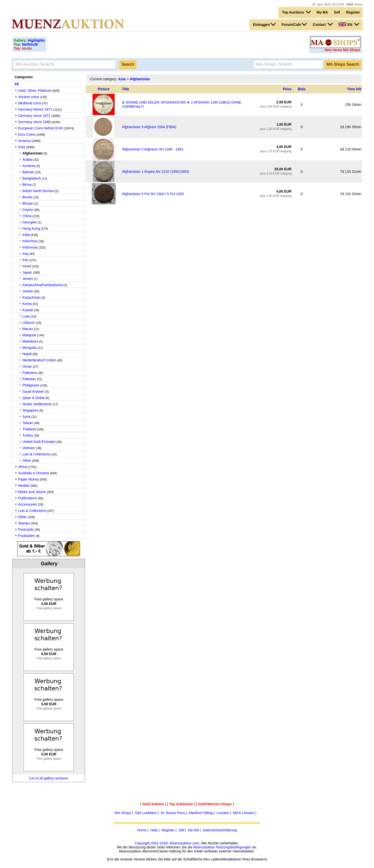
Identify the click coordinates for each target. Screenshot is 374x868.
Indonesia (30, 247)
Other (27, 460)
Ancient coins (28, 97)
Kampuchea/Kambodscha (42, 285)
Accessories (27, 504)
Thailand (29, 429)
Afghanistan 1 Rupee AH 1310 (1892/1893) (156, 172)
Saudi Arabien (33, 391)
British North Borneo (39, 191)
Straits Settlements (37, 404)
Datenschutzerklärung (220, 830)
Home (142, 830)
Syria (26, 417)
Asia (21, 147)
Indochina (30, 241)
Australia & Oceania (34, 473)
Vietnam (29, 448)
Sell (337, 12)
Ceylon (28, 210)
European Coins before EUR (40, 128)
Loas (26, 316)
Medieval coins (30, 103)
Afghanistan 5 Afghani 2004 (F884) (149, 127)
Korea (27, 304)
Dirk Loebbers (146, 813)
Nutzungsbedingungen (234, 847)
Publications (28, 498)
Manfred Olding (201, 813)
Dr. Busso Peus (173, 813)
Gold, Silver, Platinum (35, 91)
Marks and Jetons (32, 492)
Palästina (30, 373)
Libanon (29, 323)
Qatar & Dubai (33, 398)
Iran (25, 260)
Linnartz (223, 813)
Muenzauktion (204, 847)
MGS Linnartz (244, 813)
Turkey (28, 435)
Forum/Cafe (294, 24)
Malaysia (29, 335)
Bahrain (28, 172)
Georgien (30, 222)
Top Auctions (296, 12)
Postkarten (26, 536)
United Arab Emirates (39, 442)
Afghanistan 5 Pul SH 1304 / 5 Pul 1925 (153, 194)
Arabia (27, 160)
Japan (27, 272)
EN (349, 24)
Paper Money (28, 479)
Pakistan (29, 379)
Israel (27, 266)
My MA (322, 12)
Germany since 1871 (34, 116)
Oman (27, 366)
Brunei (27, 197)
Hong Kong (31, 228)
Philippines (31, 385)
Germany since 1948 (34, 122)
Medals (24, 486)
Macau (28, 329)
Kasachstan (31, 297)
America (24, 141)
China (27, 216)
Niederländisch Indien (39, 360)
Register (353, 12)
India (26, 235)
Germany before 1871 (35, 109)
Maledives (30, 341)
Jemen (28, 279)
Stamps (24, 523)
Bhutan (28, 203)
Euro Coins (27, 134)
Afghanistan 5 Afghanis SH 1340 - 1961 (153, 149)
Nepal (27, 354)
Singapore (30, 410)
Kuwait (28, 310)
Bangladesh (32, 178)
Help (154, 830)
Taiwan (28, 423)
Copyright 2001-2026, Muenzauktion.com (167, 843)
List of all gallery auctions (48, 778)
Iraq (25, 254)
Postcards (26, 529)
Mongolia (29, 348)
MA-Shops (123, 813)
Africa (23, 467)
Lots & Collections (36, 454)
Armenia (29, 166)
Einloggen (264, 24)
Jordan (28, 291)
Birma (27, 185)
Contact (323, 24)
